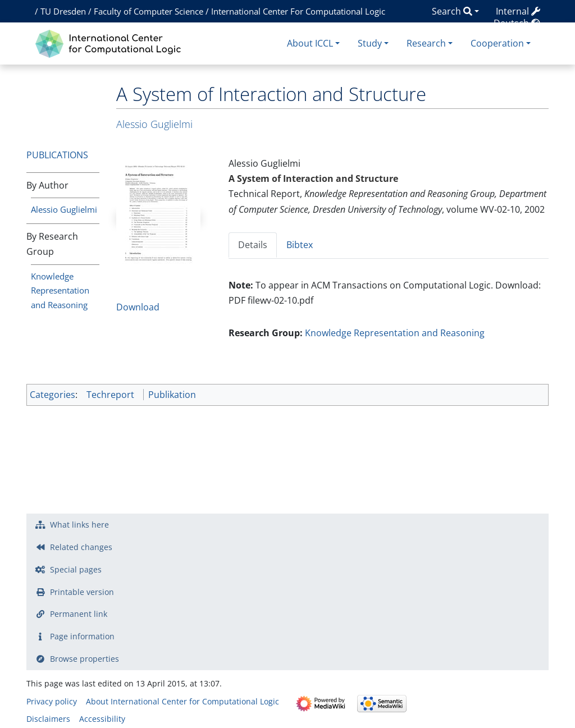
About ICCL (310, 43)
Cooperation (497, 43)
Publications (57, 155)
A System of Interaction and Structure (313, 178)
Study (370, 43)
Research (426, 43)
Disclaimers (48, 719)
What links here (79, 525)
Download (138, 307)
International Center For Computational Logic (298, 11)
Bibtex (300, 245)
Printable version (82, 592)
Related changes (81, 547)
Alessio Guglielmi (64, 209)
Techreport (110, 395)
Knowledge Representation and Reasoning (60, 291)
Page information (82, 636)
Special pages (76, 569)
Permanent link (79, 614)
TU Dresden (63, 11)
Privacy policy (52, 701)
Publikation (172, 395)
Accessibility (102, 719)
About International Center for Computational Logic (182, 701)
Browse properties (85, 659)
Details (253, 245)
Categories (53, 395)
